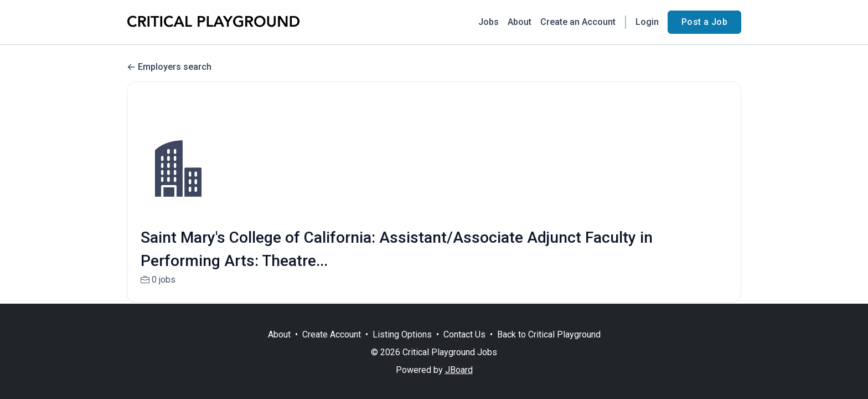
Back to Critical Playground (549, 334)
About (520, 22)
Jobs (489, 22)
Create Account (332, 334)
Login (647, 22)
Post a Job (704, 22)
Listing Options (402, 334)
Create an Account (578, 22)
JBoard (459, 370)
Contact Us (464, 334)
